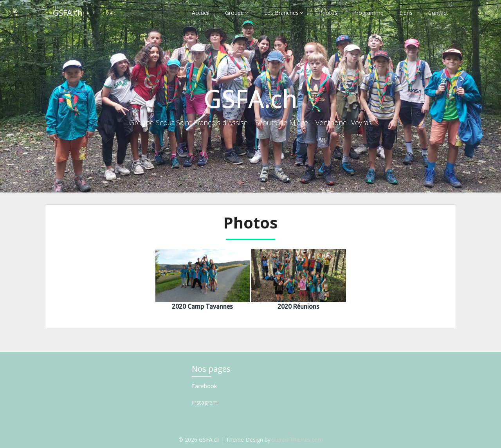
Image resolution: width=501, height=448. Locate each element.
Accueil (201, 13)
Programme (368, 13)
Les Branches (281, 13)
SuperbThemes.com (297, 440)
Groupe (234, 13)
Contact (438, 13)
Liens (406, 13)
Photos (328, 13)
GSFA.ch (68, 13)
